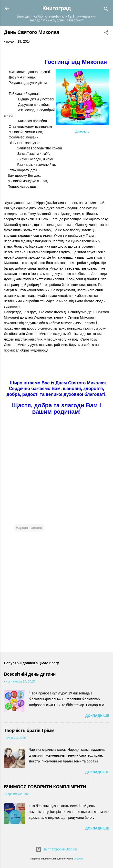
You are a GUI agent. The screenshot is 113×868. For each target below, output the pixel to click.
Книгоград (57, 8)
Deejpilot (78, 859)
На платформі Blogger (56, 849)
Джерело (82, 131)
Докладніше (97, 716)
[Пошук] (106, 10)
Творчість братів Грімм (29, 731)
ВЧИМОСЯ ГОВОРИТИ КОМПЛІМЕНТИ (45, 787)
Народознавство (29, 528)
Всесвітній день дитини (30, 674)
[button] (106, 34)
